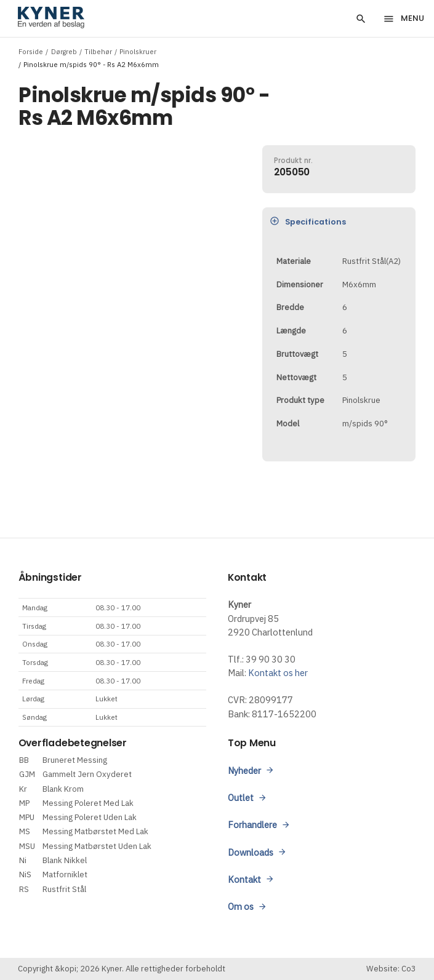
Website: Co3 (391, 969)
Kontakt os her (278, 673)
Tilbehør (98, 51)
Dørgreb (64, 51)
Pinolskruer (138, 51)
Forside (31, 51)
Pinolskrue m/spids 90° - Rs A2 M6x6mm (91, 64)
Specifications (308, 221)
